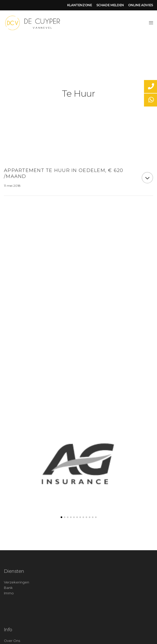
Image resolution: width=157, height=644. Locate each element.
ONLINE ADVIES (141, 5)
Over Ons (12, 641)
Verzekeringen (17, 582)
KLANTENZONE (80, 5)
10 (90, 517)
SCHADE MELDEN (110, 5)
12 (96, 517)
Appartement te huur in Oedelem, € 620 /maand (64, 173)
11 (93, 517)
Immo (9, 593)
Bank (8, 588)
